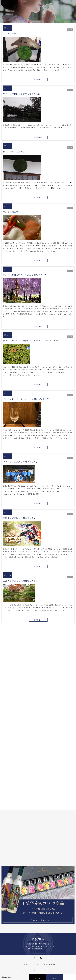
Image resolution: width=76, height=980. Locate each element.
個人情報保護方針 (50, 964)
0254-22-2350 (29, 946)
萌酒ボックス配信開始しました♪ (20, 518)
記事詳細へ (38, 80)
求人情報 (26, 964)
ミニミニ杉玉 (10, 33)
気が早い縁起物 (11, 212)
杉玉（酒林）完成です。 (15, 152)
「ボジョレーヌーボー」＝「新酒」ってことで (26, 399)
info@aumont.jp (41, 949)
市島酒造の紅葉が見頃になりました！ (22, 581)
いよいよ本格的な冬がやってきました (22, 94)
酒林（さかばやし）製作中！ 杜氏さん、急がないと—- (31, 340)
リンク (36, 964)
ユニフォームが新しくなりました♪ (21, 462)
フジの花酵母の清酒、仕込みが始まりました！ (26, 275)
